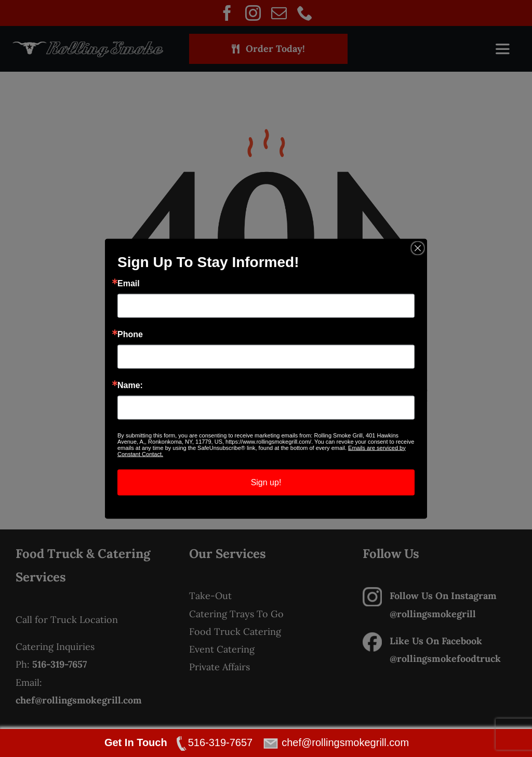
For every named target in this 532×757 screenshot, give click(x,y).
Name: (130, 385)
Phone (130, 334)
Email (129, 283)
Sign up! (266, 482)
